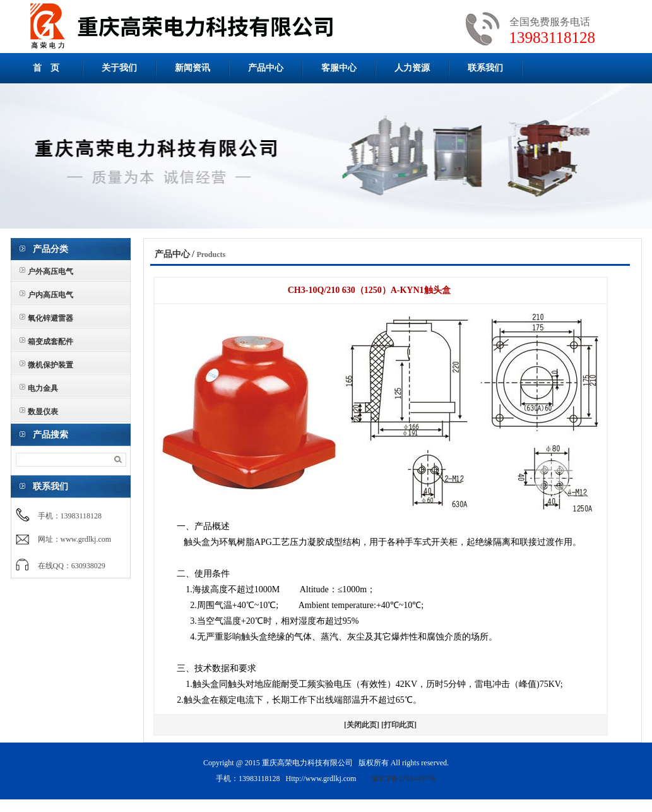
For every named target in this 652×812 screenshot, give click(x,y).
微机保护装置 (50, 365)
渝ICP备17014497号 (404, 779)
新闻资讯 (193, 68)
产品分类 (50, 249)
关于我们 (119, 68)
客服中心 (339, 68)
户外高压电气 (50, 272)
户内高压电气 (50, 295)
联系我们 (485, 68)
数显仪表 (43, 412)
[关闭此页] (362, 725)
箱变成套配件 (50, 342)
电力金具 (43, 388)
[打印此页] (399, 725)
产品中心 (266, 68)
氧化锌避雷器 (50, 318)
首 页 (46, 68)
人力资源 (412, 68)
